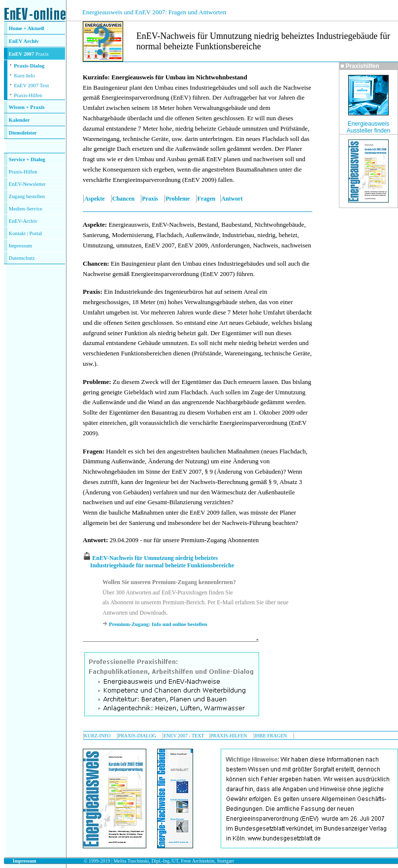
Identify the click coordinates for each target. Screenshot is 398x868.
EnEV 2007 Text (31, 86)
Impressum (20, 246)
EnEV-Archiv (23, 221)
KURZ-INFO (98, 736)
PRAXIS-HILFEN (229, 736)
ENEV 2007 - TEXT (184, 736)
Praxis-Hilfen (28, 95)
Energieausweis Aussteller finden (369, 127)
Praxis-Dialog (29, 66)
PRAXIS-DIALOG (137, 736)
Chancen (123, 199)
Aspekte (94, 199)
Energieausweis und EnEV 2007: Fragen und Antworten (154, 12)
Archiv (31, 41)
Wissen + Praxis (27, 107)
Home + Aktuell (27, 28)
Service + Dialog (27, 159)
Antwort (232, 199)
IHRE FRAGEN (271, 736)
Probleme (178, 199)
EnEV (16, 41)
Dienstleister (23, 133)
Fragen (206, 199)
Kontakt (17, 233)
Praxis (150, 199)
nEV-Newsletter (29, 184)
